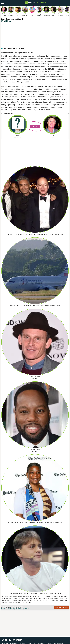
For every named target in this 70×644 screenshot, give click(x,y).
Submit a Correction (61, 607)
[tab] (35, 49)
